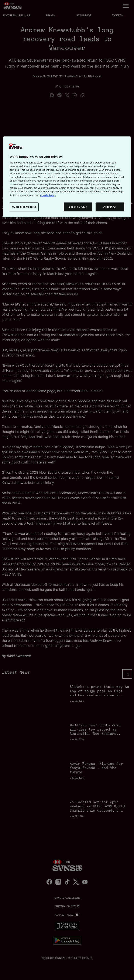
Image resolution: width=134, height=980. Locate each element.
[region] (67, 177)
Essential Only (78, 207)
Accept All (110, 207)
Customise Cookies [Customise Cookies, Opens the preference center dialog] (24, 207)
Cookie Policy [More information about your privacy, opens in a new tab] (48, 195)
